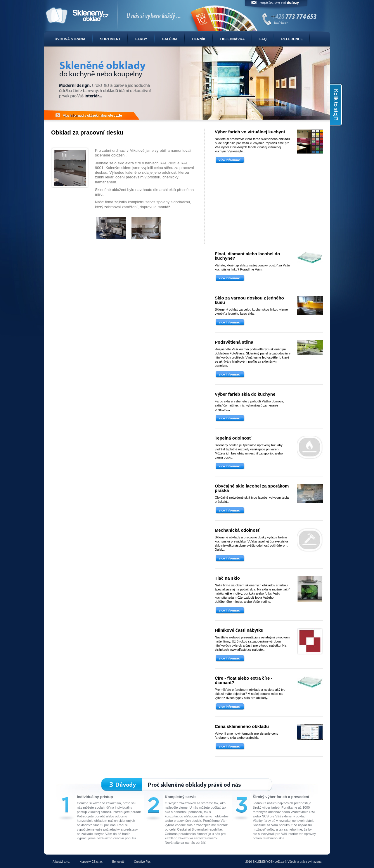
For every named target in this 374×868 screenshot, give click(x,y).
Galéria (170, 39)
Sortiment (110, 39)
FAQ (263, 39)
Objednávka (233, 39)
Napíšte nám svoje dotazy (276, 5)
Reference (292, 39)
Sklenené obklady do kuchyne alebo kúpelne (187, 16)
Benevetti (118, 862)
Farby (141, 39)
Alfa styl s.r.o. (61, 862)
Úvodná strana (70, 39)
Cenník (199, 39)
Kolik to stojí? (337, 105)
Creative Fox (142, 862)
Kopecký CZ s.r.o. (91, 862)
